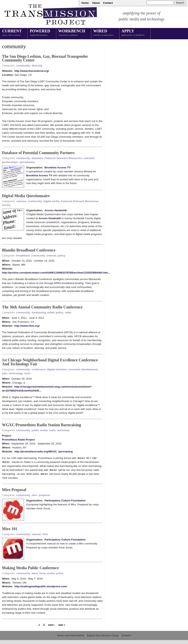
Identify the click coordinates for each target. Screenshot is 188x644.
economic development (83, 369)
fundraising (39, 312)
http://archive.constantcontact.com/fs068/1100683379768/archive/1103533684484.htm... (56, 273)
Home (85, 3)
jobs (5, 373)
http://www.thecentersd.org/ (32, 71)
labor (35, 573)
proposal (44, 495)
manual (36, 534)
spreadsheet (27, 162)
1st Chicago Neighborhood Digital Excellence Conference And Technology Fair (50, 362)
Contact (108, 3)
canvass (21, 201)
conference (39, 369)
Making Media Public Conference (30, 568)
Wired (103, 33)
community (23, 66)
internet (52, 256)
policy (62, 256)
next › (52, 625)
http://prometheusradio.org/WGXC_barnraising (43, 452)
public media (40, 430)
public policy (55, 312)
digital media (51, 201)
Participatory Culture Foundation (65, 501)
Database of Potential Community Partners (38, 153)
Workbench (72, 33)
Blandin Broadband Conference (29, 250)
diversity (37, 66)
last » (62, 625)
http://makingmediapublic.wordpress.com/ (41, 586)
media (51, 573)
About (96, 3)
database (37, 158)
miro (35, 495)
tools (28, 373)
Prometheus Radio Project (18, 440)
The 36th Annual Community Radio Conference (42, 307)
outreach (89, 158)
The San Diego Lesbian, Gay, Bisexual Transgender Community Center (45, 58)
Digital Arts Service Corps (103, 635)
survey (6, 205)
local (42, 573)
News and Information (71, 635)
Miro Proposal (14, 490)
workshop (63, 430)
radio (68, 312)
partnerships (10, 162)
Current (12, 33)
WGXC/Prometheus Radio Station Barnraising (41, 425)
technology (16, 373)
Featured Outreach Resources (63, 158)
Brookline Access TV (57, 167)
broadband (23, 256)
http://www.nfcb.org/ (27, 326)
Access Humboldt (56, 210)
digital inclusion (57, 369)
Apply (133, 33)
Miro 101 (10, 529)
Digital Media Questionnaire (26, 196)
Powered (40, 33)
